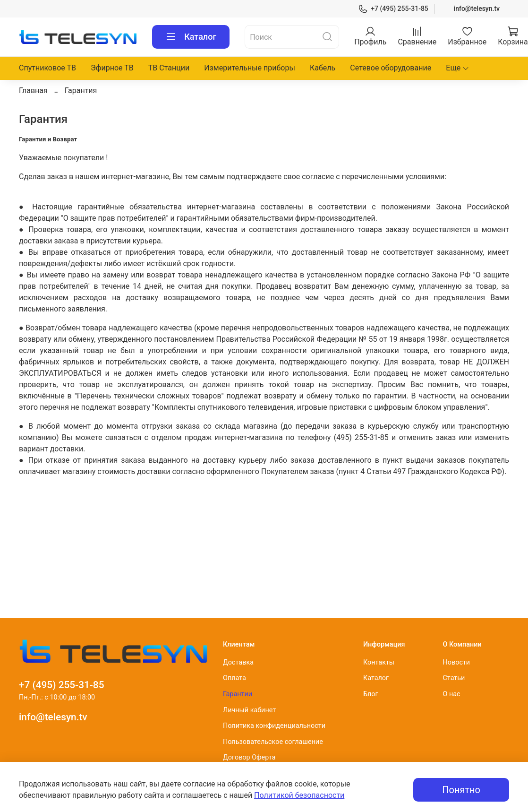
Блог (371, 694)
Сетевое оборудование (391, 68)
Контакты (379, 662)
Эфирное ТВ (112, 68)
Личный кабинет (249, 710)
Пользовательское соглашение (273, 742)
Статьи (454, 678)
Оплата (234, 678)
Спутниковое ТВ (47, 68)
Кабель (323, 68)
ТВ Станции (169, 68)
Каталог (191, 37)
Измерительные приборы (250, 68)
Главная (33, 91)
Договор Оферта (249, 757)
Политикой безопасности (299, 795)
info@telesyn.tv (477, 9)
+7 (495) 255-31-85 (393, 9)
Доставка (238, 662)
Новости (456, 662)
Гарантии (238, 694)
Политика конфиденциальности (274, 726)
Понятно (461, 790)
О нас (451, 694)
